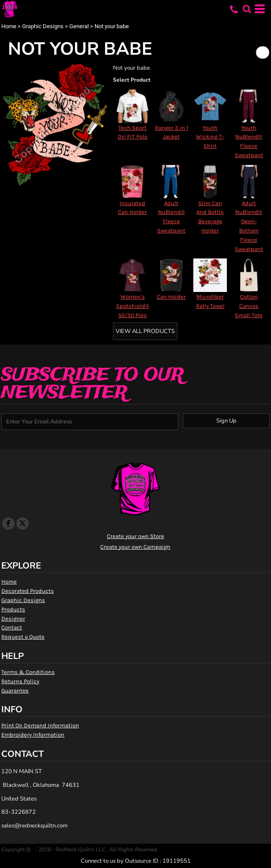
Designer (13, 619)
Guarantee (15, 690)
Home (9, 26)
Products (13, 609)
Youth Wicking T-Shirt (210, 137)
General (79, 26)
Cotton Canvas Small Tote (249, 306)
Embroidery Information (33, 735)
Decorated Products (28, 591)
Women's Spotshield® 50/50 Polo (133, 306)
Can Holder (171, 297)
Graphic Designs (43, 26)
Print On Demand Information (40, 725)
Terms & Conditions (28, 672)
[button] (247, 9)
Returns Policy (20, 681)
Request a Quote (23, 637)
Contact (12, 627)
